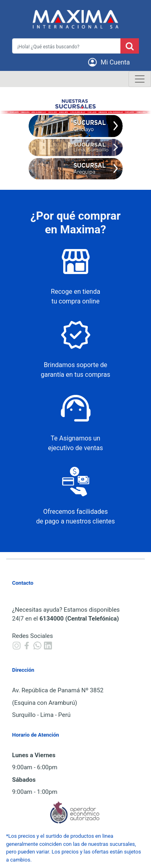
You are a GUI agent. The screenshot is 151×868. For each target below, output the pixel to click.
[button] (110, 62)
